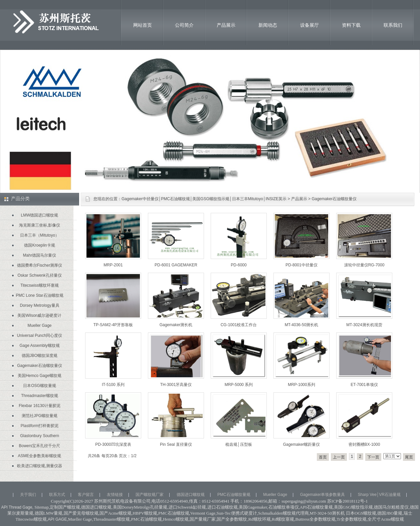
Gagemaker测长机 (176, 325)
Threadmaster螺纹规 (40, 396)
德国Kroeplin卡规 (39, 245)
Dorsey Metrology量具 (39, 305)
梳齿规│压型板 (239, 444)
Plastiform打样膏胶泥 (40, 426)
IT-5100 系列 (113, 385)
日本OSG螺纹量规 (40, 386)
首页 (323, 457)
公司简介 (184, 25)
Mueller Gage (39, 325)
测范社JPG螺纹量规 (40, 416)
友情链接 (115, 495)
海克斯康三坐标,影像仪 (40, 225)
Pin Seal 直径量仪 (176, 444)
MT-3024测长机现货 (364, 325)
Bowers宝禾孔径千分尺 (39, 446)
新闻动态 (268, 25)
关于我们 (28, 495)
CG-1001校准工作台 (239, 325)
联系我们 (393, 25)
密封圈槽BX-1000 (364, 444)
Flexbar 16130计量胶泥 (40, 406)
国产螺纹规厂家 (150, 495)
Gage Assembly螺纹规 (39, 346)
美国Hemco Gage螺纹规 (40, 376)
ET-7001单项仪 (364, 385)
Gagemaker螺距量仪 (302, 444)
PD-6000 (239, 265)
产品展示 (226, 25)
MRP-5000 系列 (239, 385)
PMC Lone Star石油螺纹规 (39, 295)
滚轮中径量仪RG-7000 (364, 265)
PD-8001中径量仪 (301, 265)
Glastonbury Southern (40, 436)
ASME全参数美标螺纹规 (39, 456)
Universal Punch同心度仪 (40, 336)
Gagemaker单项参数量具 (323, 495)
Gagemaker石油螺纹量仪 (334, 199)
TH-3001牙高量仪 (176, 385)
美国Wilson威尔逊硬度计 (39, 315)
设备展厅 (309, 25)
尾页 (409, 457)
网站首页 (143, 25)
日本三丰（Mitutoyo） (40, 235)
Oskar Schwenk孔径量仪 (39, 275)
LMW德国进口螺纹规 (40, 215)
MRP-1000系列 (301, 385)
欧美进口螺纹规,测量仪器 (40, 466)
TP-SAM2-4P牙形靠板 (113, 325)
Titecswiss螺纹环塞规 (40, 285)
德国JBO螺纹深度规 (40, 356)
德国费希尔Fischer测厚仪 (40, 265)
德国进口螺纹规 (191, 495)
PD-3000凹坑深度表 (113, 444)
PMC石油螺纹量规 (234, 495)
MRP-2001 (113, 265)
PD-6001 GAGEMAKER (176, 265)
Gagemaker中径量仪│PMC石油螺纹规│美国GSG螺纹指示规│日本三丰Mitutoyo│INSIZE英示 (204, 199)
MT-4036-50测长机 (302, 325)
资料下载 (351, 25)
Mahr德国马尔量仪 (40, 255)
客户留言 (86, 495)
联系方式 (57, 495)
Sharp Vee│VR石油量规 (379, 495)
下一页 (373, 457)
